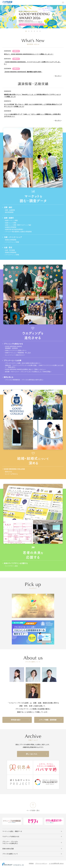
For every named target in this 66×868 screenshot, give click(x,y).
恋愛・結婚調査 (10, 210)
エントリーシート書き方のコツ (15, 355)
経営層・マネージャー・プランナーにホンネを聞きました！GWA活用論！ (28, 372)
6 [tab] (40, 31)
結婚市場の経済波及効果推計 (14, 229)
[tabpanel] (33, 17)
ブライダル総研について (10, 854)
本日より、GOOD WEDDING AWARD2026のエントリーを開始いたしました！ (29, 54)
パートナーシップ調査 (12, 242)
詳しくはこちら (36, 754)
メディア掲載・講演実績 (50, 720)
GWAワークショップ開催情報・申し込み (18, 353)
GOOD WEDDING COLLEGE (14, 469)
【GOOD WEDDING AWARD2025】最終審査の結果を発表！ (23, 72)
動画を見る (9, 472)
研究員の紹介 (20, 720)
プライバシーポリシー (41, 863)
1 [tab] (26, 31)
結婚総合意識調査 (11, 227)
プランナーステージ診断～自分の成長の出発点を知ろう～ (23, 363)
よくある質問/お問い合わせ (56, 863)
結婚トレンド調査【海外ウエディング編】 (18, 225)
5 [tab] (37, 31)
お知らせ (16, 51)
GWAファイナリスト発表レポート (16, 350)
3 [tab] (32, 31)
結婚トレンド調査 (11, 223)
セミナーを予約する (11, 474)
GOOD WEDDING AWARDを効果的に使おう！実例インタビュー (25, 369)
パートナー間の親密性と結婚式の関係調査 (18, 232)
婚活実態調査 (9, 212)
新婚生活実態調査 (11, 240)
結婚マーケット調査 (11, 220)
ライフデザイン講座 (11, 566)
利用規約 (31, 863)
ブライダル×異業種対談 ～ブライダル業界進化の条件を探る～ (25, 380)
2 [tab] (29, 31)
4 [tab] (34, 31)
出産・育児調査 (10, 250)
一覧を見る (57, 76)
